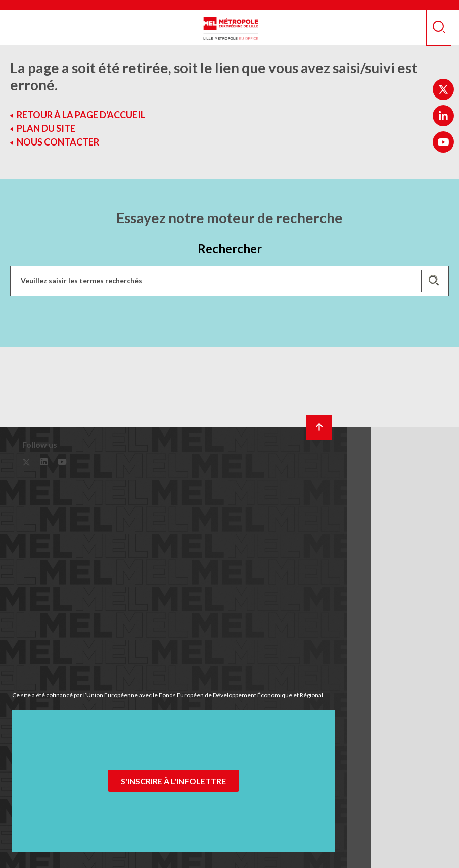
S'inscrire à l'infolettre (173, 781)
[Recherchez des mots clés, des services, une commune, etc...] (229, 281)
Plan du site (46, 128)
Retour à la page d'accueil (81, 115)
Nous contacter (58, 142)
